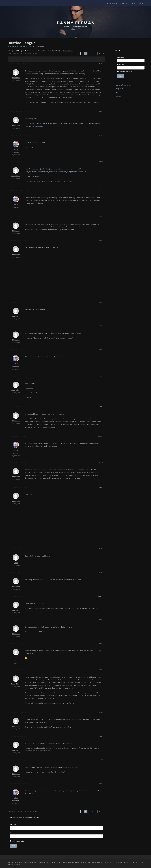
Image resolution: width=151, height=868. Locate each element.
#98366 (101, 596)
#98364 (101, 549)
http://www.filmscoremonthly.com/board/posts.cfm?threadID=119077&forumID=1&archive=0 (62, 102)
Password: (13, 833)
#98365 (101, 572)
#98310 (101, 135)
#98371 (101, 712)
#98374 (101, 760)
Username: (13, 824)
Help (118, 92)
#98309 (101, 112)
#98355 (101, 376)
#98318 (101, 190)
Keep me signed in (18, 841)
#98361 (101, 463)
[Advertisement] (131, 133)
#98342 (101, 241)
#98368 (101, 620)
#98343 (101, 302)
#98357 (101, 407)
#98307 (101, 64)
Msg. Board (120, 89)
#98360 (101, 436)
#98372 (101, 736)
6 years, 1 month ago (54, 51)
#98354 (101, 350)
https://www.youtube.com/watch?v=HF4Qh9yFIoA (45, 772)
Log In (13, 846)
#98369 (101, 644)
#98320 (101, 217)
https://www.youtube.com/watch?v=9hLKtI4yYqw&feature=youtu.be (71, 608)
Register (119, 96)
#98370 (101, 670)
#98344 (101, 326)
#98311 (101, 162)
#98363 (101, 487)
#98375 (101, 784)
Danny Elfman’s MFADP (124, 85)
